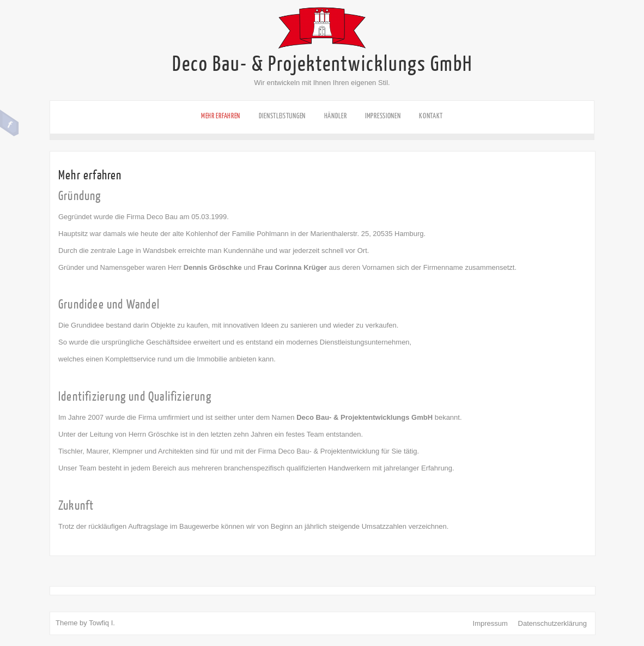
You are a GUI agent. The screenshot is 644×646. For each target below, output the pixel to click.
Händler (336, 116)
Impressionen (383, 116)
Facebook (10, 123)
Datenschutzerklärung (552, 623)
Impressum (490, 623)
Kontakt (431, 116)
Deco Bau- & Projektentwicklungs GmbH (322, 64)
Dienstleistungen (282, 116)
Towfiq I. (102, 623)
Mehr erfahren (221, 116)
